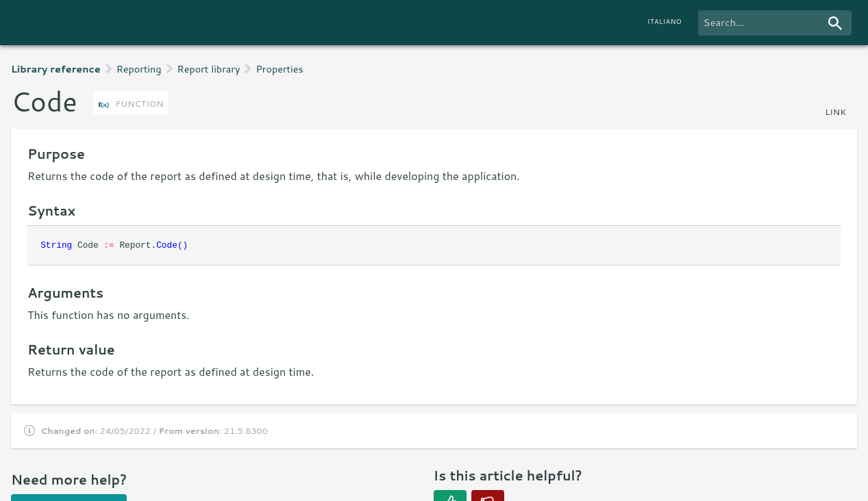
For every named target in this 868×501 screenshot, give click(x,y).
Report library (209, 69)
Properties (279, 69)
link (835, 112)
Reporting (139, 69)
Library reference (56, 69)
